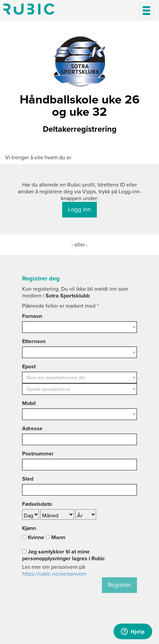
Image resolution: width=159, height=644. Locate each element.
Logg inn (79, 209)
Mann (55, 537)
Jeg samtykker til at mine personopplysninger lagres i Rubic (64, 555)
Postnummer (38, 454)
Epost (29, 367)
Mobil (29, 403)
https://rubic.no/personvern (54, 574)
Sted (28, 479)
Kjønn (29, 528)
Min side (29, 9)
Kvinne (33, 537)
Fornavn (32, 316)
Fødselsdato (37, 504)
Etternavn (34, 341)
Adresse (32, 429)
